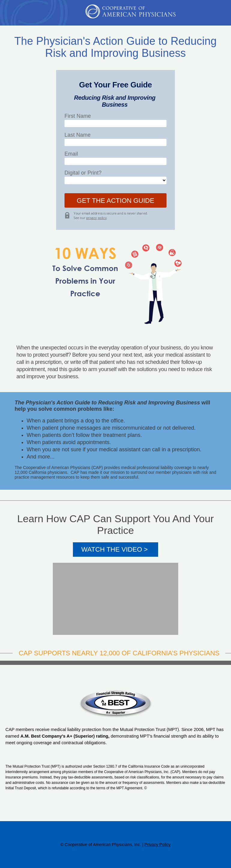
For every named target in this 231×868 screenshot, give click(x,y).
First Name (78, 116)
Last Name (78, 135)
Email (71, 154)
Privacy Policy (157, 845)
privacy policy (96, 218)
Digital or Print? (83, 173)
